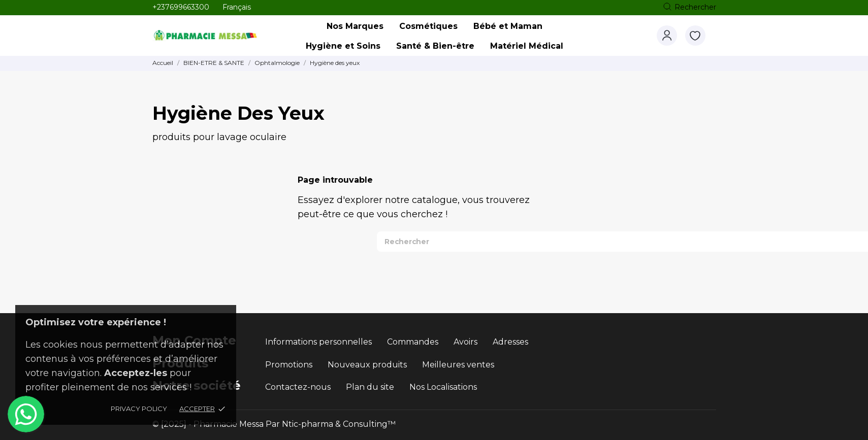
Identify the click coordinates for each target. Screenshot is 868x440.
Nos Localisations (443, 387)
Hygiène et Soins (343, 46)
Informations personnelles (318, 342)
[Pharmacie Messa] (217, 36)
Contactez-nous (298, 387)
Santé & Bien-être (435, 46)
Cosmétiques (428, 26)
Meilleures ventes (458, 365)
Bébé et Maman (508, 26)
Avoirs (465, 342)
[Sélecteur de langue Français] (237, 7)
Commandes (413, 342)
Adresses (510, 342)
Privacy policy (139, 409)
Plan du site (370, 387)
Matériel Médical (527, 46)
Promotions (289, 365)
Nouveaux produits (367, 365)
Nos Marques (358, 23)
